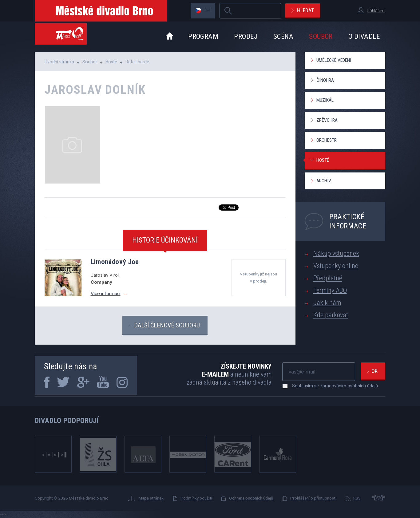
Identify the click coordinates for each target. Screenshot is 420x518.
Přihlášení (376, 11)
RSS (357, 498)
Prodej (246, 36)
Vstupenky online (336, 266)
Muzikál (325, 100)
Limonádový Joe (115, 262)
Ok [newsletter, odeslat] (374, 371)
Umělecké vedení (334, 60)
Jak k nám (327, 303)
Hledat (305, 10)
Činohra (325, 80)
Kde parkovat (331, 315)
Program (203, 36)
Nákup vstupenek (336, 253)
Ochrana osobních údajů (251, 498)
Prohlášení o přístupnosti (313, 498)
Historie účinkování (165, 240)
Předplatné (328, 278)
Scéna (283, 36)
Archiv (324, 181)
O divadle (364, 36)
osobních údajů (363, 386)
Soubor (321, 36)
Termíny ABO (330, 290)
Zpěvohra (327, 120)
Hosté (111, 62)
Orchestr (327, 140)
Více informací (106, 294)
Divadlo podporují (67, 421)
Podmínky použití (196, 498)
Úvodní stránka (59, 62)
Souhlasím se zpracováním (332, 386)
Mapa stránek (151, 498)
